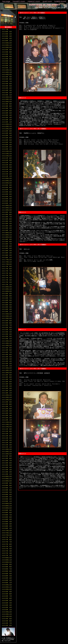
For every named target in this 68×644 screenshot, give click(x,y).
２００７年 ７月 (7, 542)
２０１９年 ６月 (7, 219)
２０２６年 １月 (7, 41)
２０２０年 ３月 (7, 199)
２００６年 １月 (7, 583)
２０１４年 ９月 (7, 348)
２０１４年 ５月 (7, 357)
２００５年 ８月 (7, 594)
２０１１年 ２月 (7, 445)
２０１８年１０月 (7, 237)
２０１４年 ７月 (7, 352)
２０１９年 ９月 (7, 212)
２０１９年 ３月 (7, 226)
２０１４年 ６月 (7, 354)
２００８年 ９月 (7, 510)
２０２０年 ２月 (7, 201)
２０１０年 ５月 (7, 465)
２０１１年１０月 (7, 427)
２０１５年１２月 (7, 314)
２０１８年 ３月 (7, 253)
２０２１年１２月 (7, 151)
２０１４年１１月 (7, 343)
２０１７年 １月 (7, 285)
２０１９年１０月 (7, 210)
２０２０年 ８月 (7, 187)
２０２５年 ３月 (7, 63)
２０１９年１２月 (7, 205)
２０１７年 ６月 (7, 273)
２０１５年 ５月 (7, 330)
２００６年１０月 (7, 562)
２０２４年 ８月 (7, 79)
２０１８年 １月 (7, 257)
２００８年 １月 (7, 528)
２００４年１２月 (7, 612)
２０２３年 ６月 (7, 111)
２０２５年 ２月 (7, 65)
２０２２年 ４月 (7, 142)
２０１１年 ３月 (7, 443)
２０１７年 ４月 (7, 278)
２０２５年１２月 (7, 43)
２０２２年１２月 (7, 124)
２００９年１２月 (7, 476)
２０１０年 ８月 (7, 458)
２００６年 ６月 (7, 571)
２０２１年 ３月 (7, 172)
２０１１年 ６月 (7, 436)
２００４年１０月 (7, 616)
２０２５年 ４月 (7, 61)
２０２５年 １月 (7, 68)
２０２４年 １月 (7, 95)
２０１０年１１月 (7, 452)
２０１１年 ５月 (7, 438)
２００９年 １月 (7, 501)
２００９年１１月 (7, 479)
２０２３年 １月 (7, 122)
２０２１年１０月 (7, 156)
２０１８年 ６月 (7, 246)
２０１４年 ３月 (7, 361)
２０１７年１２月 (7, 260)
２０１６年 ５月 (7, 303)
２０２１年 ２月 (7, 174)
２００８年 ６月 (7, 517)
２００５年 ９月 (7, 592)
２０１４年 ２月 (7, 363)
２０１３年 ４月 (7, 386)
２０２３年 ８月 (7, 106)
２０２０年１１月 (7, 181)
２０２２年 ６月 (7, 138)
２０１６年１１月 (7, 289)
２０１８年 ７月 (7, 244)
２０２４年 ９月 (7, 77)
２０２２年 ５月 (7, 140)
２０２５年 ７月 (7, 54)
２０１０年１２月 (7, 449)
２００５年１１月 (7, 587)
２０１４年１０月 (7, 345)
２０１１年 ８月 (7, 431)
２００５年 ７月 (7, 596)
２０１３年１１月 (7, 370)
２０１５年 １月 (7, 339)
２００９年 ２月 (7, 499)
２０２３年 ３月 (7, 117)
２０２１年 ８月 (7, 160)
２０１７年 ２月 (7, 282)
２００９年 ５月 (7, 492)
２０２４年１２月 (7, 70)
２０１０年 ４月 (7, 467)
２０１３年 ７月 (7, 379)
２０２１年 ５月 (7, 167)
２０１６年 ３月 (7, 307)
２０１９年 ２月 (7, 228)
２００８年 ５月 (7, 519)
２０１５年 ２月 (7, 336)
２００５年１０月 (7, 589)
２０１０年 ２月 (7, 472)
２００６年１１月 (7, 560)
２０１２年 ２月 (7, 418)
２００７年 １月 (7, 555)
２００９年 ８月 (7, 485)
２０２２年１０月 (7, 129)
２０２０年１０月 (7, 183)
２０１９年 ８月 (7, 214)
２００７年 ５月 (7, 546)
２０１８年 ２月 (7, 255)
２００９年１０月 (7, 481)
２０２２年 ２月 (7, 147)
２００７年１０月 (7, 535)
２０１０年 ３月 (7, 470)
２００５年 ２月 (7, 607)
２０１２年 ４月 (7, 413)
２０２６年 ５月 (7, 32)
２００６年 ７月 (7, 569)
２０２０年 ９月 (7, 185)
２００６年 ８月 (7, 567)
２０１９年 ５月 (7, 221)
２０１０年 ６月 (7, 463)
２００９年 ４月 (7, 494)
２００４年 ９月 (7, 619)
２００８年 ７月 (7, 515)
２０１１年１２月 (7, 422)
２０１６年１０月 (7, 291)
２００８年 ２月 (7, 526)
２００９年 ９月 (7, 483)
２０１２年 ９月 (7, 402)
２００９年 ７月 (7, 488)
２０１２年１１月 (7, 397)
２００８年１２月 (7, 503)
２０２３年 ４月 (7, 115)
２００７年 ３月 (7, 551)
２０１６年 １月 (7, 312)
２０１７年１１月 (7, 262)
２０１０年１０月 (7, 454)
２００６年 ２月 (7, 580)
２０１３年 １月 (7, 393)
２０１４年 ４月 (7, 359)
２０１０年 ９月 (7, 456)
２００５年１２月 (7, 585)
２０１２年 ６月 (7, 409)
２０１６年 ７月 (7, 298)
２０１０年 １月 (7, 474)
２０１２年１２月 (7, 395)
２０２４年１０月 (7, 74)
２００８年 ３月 (7, 524)
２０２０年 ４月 (7, 196)
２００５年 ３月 (7, 605)
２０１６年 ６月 (7, 300)
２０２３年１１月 (7, 99)
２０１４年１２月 (7, 341)
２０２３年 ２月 (7, 120)
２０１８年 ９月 (7, 239)
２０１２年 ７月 (7, 406)
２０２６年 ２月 (7, 38)
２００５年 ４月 (7, 603)
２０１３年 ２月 (7, 391)
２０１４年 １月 (7, 366)
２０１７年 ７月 (7, 271)
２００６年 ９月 (7, 564)
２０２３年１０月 (7, 102)
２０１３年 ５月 (7, 384)
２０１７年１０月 (7, 264)
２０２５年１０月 (7, 47)
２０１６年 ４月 (7, 305)
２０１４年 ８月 (7, 350)
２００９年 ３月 (7, 497)
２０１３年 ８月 (7, 377)
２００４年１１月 (7, 614)
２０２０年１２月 (7, 178)
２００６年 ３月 (7, 578)
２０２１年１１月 (7, 154)
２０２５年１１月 (7, 45)
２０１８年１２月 (7, 233)
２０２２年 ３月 (7, 145)
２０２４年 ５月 (7, 86)
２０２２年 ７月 (7, 135)
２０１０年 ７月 (7, 461)
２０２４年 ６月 (7, 84)
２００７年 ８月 (7, 540)
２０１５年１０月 (7, 318)
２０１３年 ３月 (7, 388)
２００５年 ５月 (7, 601)
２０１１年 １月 (7, 447)
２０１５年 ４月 (7, 332)
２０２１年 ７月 (7, 163)
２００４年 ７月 (7, 623)
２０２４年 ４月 (7, 88)
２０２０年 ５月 (7, 194)
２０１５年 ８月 (7, 323)
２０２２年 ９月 (7, 131)
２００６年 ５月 (7, 574)
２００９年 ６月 (7, 490)
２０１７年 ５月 (7, 275)
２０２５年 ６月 (7, 56)
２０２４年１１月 (7, 72)
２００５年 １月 (7, 610)
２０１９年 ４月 (7, 223)
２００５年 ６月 (7, 598)
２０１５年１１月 (7, 316)
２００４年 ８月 (7, 621)
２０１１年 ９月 (7, 429)
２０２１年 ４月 (7, 169)
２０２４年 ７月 (7, 81)
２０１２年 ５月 (7, 411)
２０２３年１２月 (7, 97)
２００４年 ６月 (7, 625)
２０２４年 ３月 (7, 90)
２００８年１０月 (7, 508)
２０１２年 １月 (7, 420)
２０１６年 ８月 (7, 296)
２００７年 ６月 (7, 544)
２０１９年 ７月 (7, 217)
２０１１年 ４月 (7, 440)
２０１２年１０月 (7, 400)
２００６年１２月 (7, 558)
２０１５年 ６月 (7, 327)
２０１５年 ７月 (7, 325)
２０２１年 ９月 (7, 158)
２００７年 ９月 (7, 537)
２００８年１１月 (7, 506)
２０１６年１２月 (7, 287)
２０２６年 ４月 (7, 34)
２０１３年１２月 (7, 368)
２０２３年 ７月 (7, 108)
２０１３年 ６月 (7, 382)
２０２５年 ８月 (7, 52)
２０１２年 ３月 (7, 415)
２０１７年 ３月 (7, 280)
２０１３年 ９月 (7, 375)
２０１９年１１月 (7, 208)
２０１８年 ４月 (7, 251)
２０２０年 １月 (7, 203)
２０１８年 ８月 (7, 242)
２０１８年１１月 (7, 235)
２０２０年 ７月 (7, 190)
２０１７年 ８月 (7, 269)
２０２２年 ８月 (7, 133)
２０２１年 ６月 (7, 165)
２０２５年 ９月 (7, 50)
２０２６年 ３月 (7, 36)
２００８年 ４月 (7, 522)
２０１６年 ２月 (7, 309)
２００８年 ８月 (7, 512)
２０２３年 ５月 (7, 113)
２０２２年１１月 (7, 126)
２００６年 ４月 (7, 576)
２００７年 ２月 (7, 553)
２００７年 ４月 (7, 549)
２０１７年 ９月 (7, 266)
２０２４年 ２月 (7, 93)
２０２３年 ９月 (7, 104)
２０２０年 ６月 (7, 192)
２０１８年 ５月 (7, 248)
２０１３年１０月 (7, 373)
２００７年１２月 (7, 531)
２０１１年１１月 (7, 424)
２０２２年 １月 (7, 149)
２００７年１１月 (7, 533)
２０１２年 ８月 (7, 404)
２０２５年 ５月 (7, 59)
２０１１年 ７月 (7, 434)
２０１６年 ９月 (7, 294)
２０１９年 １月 (7, 230)
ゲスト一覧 (5, 29)
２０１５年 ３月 (7, 334)
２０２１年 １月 (7, 176)
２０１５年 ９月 (7, 321)
